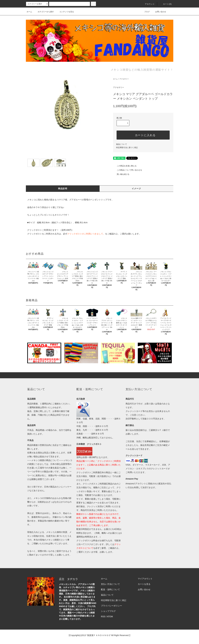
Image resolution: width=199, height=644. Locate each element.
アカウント (148, 4)
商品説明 (63, 189)
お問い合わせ (159, 12)
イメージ (136, 189)
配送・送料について (110, 589)
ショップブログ (108, 611)
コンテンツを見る (65, 12)
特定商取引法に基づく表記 (127, 148)
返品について (122, 144)
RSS (103, 617)
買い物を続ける (121, 174)
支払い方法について (110, 584)
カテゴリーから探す (44, 12)
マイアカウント (145, 579)
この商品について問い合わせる (128, 170)
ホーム (29, 12)
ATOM (110, 617)
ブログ (145, 12)
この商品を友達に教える (125, 166)
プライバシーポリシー (111, 606)
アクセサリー (124, 79)
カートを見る (144, 584)
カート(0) (166, 4)
